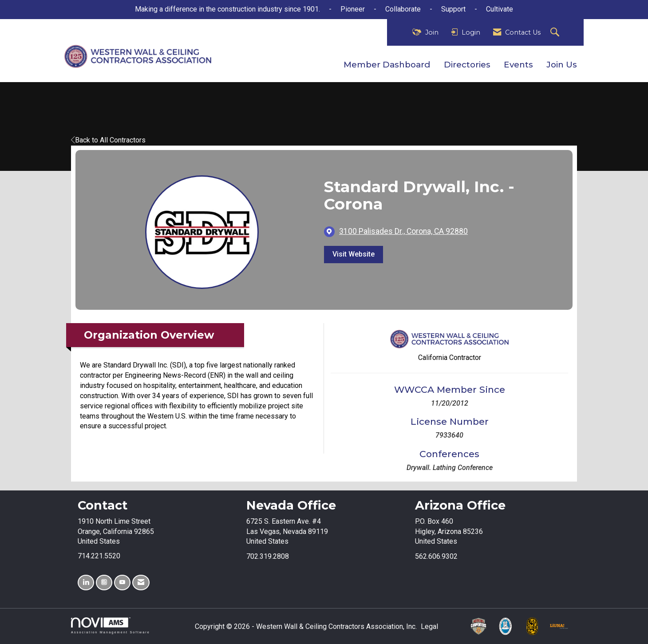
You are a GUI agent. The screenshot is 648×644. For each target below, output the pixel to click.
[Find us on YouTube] (122, 583)
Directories (467, 65)
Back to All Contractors (108, 140)
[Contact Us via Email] (141, 583)
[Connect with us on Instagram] (104, 583)
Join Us (562, 65)
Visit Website (354, 254)
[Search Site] (556, 33)
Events (518, 65)
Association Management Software (111, 626)
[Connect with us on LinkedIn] (86, 583)
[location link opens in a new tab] (403, 231)
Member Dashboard (387, 65)
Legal (429, 626)
